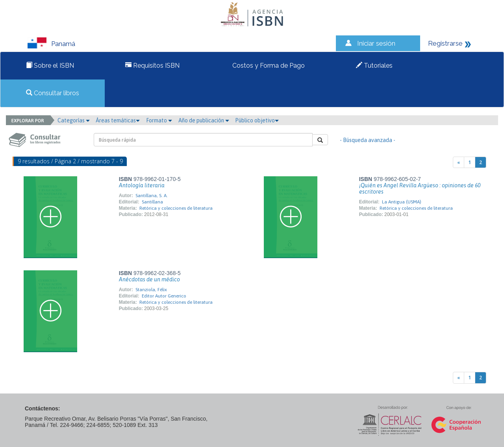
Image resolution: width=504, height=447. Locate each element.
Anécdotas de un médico (149, 279)
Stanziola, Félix (151, 290)
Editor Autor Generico (164, 296)
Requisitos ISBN (152, 66)
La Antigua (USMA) (402, 202)
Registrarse (445, 43)
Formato (159, 120)
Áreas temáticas (118, 120)
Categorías (74, 120)
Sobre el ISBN (50, 66)
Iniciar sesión (376, 43)
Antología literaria (142, 185)
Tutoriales (374, 66)
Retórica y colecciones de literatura (176, 208)
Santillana (152, 202)
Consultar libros (53, 93)
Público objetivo (257, 120)
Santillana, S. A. (152, 196)
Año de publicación (204, 120)
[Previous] (459, 162)
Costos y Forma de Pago (268, 66)
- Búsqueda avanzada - (368, 140)
